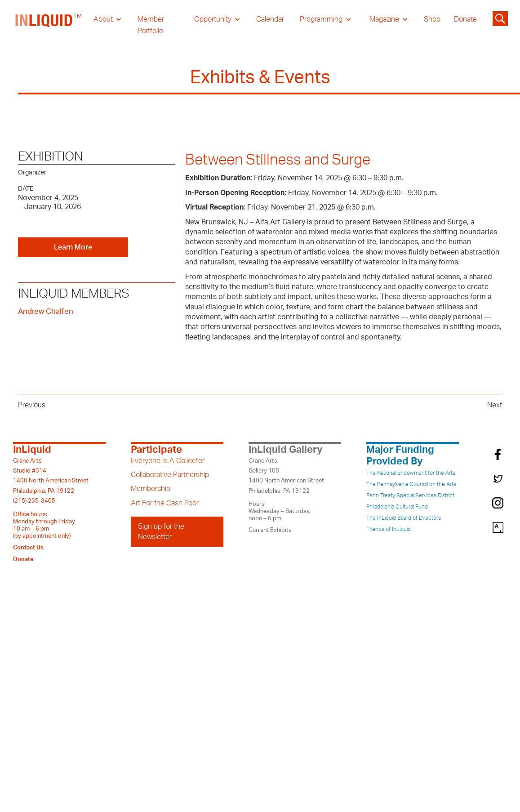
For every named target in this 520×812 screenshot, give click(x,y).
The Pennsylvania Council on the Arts (411, 484)
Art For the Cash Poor (165, 503)
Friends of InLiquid (389, 529)
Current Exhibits (270, 530)
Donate (465, 19)
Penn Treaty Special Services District (410, 495)
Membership (151, 489)
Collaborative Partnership (170, 475)
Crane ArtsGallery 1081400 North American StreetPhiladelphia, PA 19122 (286, 476)
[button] (108, 19)
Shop (432, 19)
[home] (49, 25)
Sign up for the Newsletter (161, 531)
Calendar (270, 19)
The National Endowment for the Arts (411, 473)
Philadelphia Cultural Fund (397, 507)
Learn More (73, 247)
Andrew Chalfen (46, 311)
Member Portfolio (151, 25)
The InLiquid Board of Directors (404, 518)
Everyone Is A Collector (168, 461)
